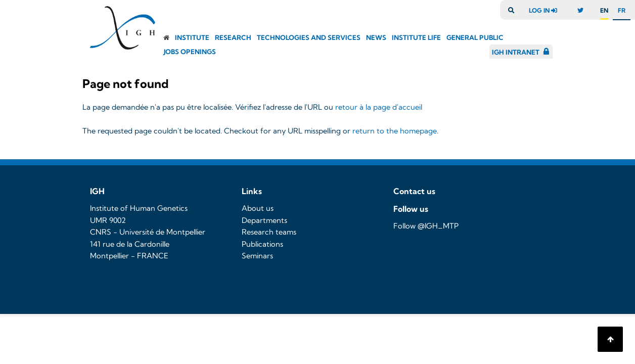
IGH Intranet (516, 52)
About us (258, 208)
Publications (262, 244)
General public (475, 37)
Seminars (257, 256)
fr (622, 10)
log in (546, 10)
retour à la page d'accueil (379, 107)
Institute (192, 37)
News (376, 37)
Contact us (414, 191)
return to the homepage (395, 131)
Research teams (269, 232)
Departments (264, 220)
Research (233, 37)
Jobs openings (190, 52)
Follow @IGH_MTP (426, 226)
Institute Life (416, 37)
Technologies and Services (309, 37)
